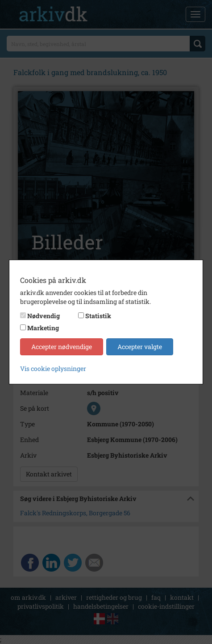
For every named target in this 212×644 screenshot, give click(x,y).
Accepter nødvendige (62, 347)
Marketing (43, 328)
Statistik (98, 316)
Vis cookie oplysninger (53, 368)
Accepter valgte (140, 347)
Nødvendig (44, 316)
